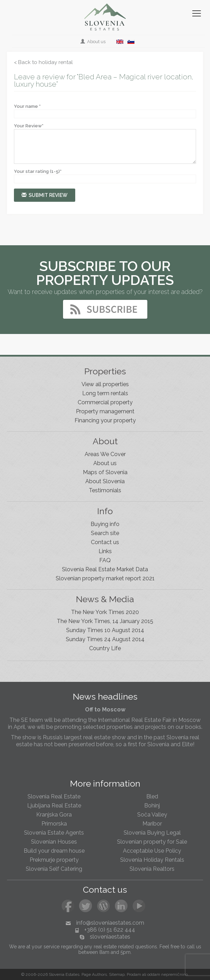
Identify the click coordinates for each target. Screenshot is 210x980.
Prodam (134, 974)
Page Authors (94, 974)
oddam (154, 974)
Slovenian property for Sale (152, 842)
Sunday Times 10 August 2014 (105, 630)
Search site (105, 533)
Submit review (45, 195)
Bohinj (152, 806)
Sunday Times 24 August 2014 (105, 639)
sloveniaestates (110, 937)
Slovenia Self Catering (54, 869)
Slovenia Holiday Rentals (152, 860)
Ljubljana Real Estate (54, 806)
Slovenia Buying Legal (152, 833)
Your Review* (29, 126)
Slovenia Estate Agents (54, 833)
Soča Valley (152, 815)
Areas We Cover (105, 454)
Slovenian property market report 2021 (105, 578)
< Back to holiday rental (43, 62)
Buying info (105, 524)
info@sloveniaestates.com (110, 923)
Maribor (152, 824)
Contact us (105, 542)
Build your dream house (54, 851)
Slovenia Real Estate (54, 796)
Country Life (105, 648)
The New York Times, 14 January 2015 (105, 621)
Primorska (54, 824)
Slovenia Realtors (152, 869)
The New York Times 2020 (105, 612)
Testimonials (105, 490)
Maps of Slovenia (105, 472)
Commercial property (105, 402)
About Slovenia (105, 481)
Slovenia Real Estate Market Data (105, 569)
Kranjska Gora (54, 815)
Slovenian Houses (54, 842)
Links (105, 551)
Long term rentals (105, 393)
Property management (105, 411)
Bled (152, 796)
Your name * (27, 106)
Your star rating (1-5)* (38, 171)
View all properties (105, 384)
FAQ (105, 560)
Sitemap (117, 974)
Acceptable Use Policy (152, 851)
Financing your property (105, 420)
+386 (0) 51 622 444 (110, 930)
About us (94, 42)
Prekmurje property (54, 860)
